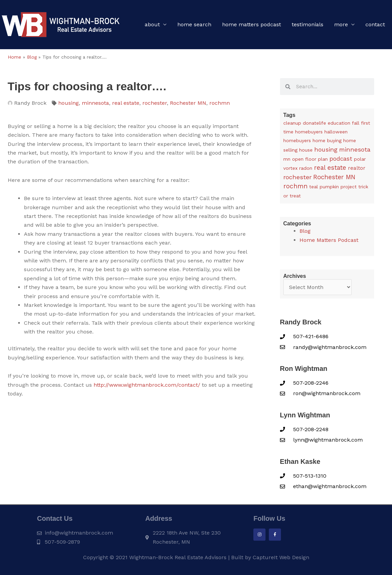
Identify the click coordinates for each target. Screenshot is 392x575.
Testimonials (308, 24)
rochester (155, 103)
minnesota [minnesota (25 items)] (355, 149)
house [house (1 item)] (306, 150)
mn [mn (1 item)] (287, 159)
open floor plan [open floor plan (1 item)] (310, 159)
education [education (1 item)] (339, 123)
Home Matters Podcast (252, 24)
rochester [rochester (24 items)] (297, 177)
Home (14, 57)
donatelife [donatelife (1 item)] (314, 123)
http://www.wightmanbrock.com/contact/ (147, 385)
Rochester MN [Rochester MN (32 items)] (334, 177)
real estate (126, 103)
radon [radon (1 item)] (306, 168)
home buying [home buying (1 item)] (327, 140)
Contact (375, 24)
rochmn (220, 103)
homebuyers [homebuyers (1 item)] (297, 140)
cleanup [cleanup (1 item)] (292, 123)
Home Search (194, 24)
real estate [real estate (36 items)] (330, 168)
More (341, 24)
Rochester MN (188, 103)
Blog (32, 57)
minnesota (95, 103)
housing (68, 103)
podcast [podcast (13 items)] (341, 159)
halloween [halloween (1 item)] (336, 132)
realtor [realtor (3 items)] (357, 168)
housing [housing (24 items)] (326, 149)
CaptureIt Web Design (281, 557)
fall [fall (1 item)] (356, 123)
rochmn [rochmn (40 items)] (295, 186)
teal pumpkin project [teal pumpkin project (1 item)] (333, 187)
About (152, 24)
